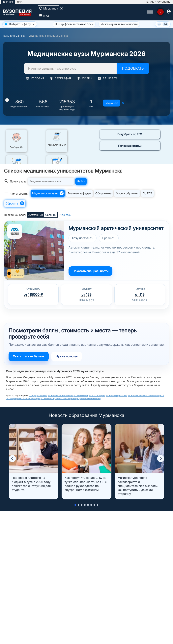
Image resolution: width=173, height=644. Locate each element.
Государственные (38, 395)
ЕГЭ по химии (152, 395)
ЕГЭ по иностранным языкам (56, 398)
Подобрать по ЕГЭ (130, 134)
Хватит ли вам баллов (29, 356)
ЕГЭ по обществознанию (60, 395)
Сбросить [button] (15, 203)
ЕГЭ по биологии (136, 395)
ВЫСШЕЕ (8, 2)
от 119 (140, 295)
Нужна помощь (67, 356)
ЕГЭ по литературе (30, 398)
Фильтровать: (16, 193)
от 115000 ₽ (33, 295)
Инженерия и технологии (119, 24)
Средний (51, 215)
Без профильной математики (86, 398)
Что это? (66, 215)
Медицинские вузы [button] (48, 193)
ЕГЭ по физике (81, 395)
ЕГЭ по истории (97, 395)
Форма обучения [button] (127, 193)
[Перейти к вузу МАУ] (34, 250)
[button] (12, 459)
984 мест (86, 300)
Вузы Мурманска (14, 36)
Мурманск (112, 103)
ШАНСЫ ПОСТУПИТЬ (157, 2)
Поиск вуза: (15, 181)
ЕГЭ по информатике (116, 395)
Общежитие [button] (103, 193)
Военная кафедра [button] (79, 193)
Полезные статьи (130, 146)
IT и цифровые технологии (74, 24)
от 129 (86, 295)
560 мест (140, 300)
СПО (20, 2)
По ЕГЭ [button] (147, 193)
